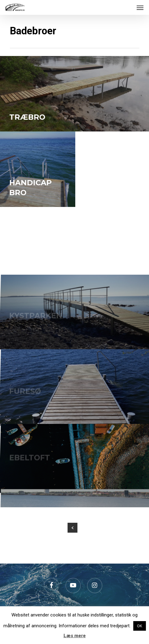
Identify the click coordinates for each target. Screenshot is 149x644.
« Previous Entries (72, 528)
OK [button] (140, 626)
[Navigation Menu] (140, 7)
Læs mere (75, 636)
